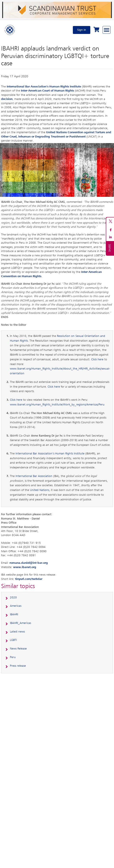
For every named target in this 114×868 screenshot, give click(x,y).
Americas (16, 606)
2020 (13, 598)
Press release (18, 666)
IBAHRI (14, 614)
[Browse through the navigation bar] (107, 30)
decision (7, 99)
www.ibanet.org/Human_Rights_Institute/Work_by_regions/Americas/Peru (57, 405)
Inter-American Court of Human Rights (47, 91)
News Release (18, 649)
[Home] (10, 30)
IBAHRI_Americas (20, 623)
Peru (13, 657)
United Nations (40, 490)
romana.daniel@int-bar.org (29, 563)
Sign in (82, 30)
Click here (97, 359)
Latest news (17, 632)
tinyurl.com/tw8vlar (29, 579)
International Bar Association (34, 476)
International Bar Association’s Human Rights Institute (44, 87)
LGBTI (13, 640)
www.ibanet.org (25, 567)
